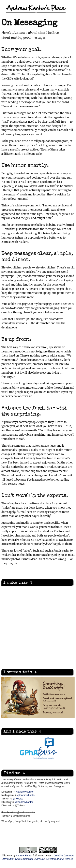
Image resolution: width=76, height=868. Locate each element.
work (9, 855)
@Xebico (18, 799)
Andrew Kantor (24, 855)
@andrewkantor (25, 792)
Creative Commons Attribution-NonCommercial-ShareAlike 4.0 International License (38, 857)
